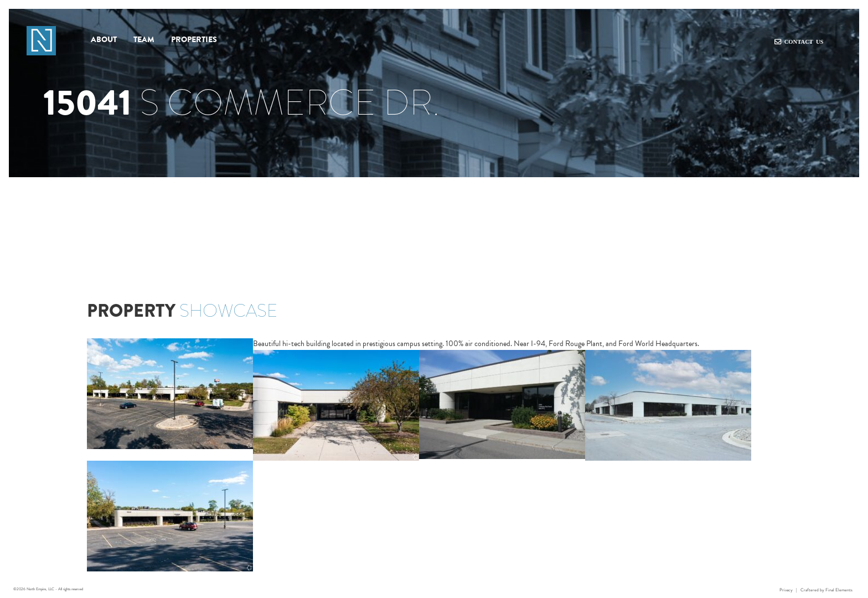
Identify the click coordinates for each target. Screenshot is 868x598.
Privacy (786, 590)
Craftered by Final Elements (826, 590)
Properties (194, 38)
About (104, 38)
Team (144, 38)
